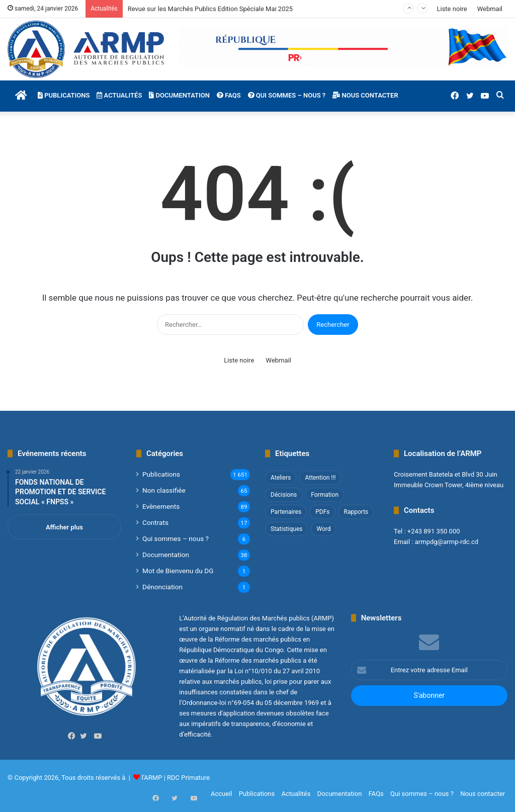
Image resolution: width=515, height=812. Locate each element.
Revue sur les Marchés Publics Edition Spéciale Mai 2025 (210, 9)
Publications (64, 95)
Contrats (155, 522)
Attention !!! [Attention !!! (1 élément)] (320, 478)
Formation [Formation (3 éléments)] (325, 495)
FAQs (229, 95)
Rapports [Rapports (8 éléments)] (356, 512)
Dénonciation (162, 587)
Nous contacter (365, 95)
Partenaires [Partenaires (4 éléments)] (286, 512)
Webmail (490, 9)
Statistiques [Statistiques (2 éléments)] (286, 529)
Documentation (179, 95)
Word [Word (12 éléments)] (323, 529)
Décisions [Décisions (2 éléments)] (284, 495)
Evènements (161, 506)
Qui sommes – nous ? (287, 95)
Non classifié (164, 490)
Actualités (119, 95)
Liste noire (452, 9)
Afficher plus (64, 527)
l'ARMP (152, 778)
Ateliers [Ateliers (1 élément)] (281, 478)
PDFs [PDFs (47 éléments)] (322, 512)
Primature (195, 778)
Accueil (221, 794)
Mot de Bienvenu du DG (178, 571)
